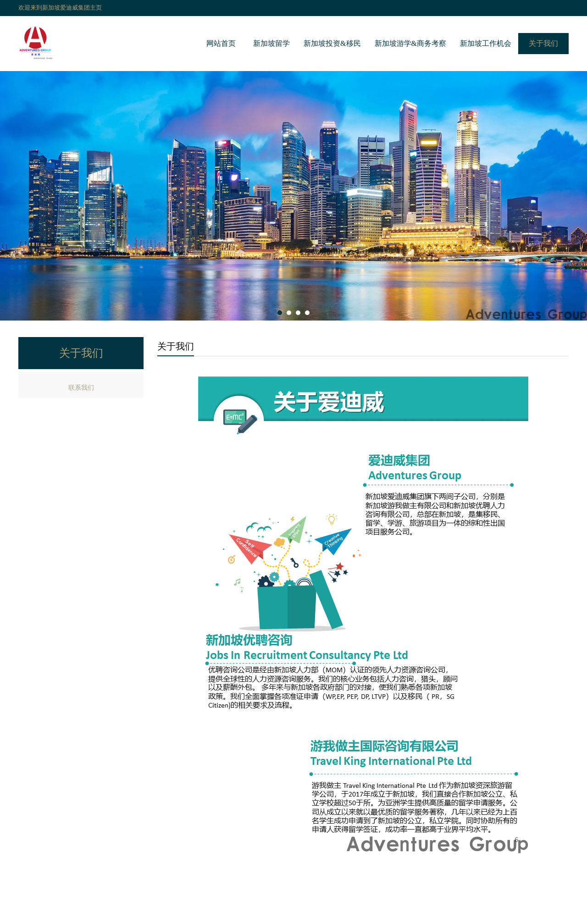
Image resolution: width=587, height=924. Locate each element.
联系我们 (81, 388)
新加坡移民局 (204, 916)
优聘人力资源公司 (370, 916)
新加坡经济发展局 (259, 916)
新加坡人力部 (315, 916)
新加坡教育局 (426, 916)
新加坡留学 (271, 43)
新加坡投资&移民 (332, 43)
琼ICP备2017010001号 (351, 904)
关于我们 (543, 43)
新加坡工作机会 (486, 43)
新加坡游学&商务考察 (410, 43)
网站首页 (221, 43)
